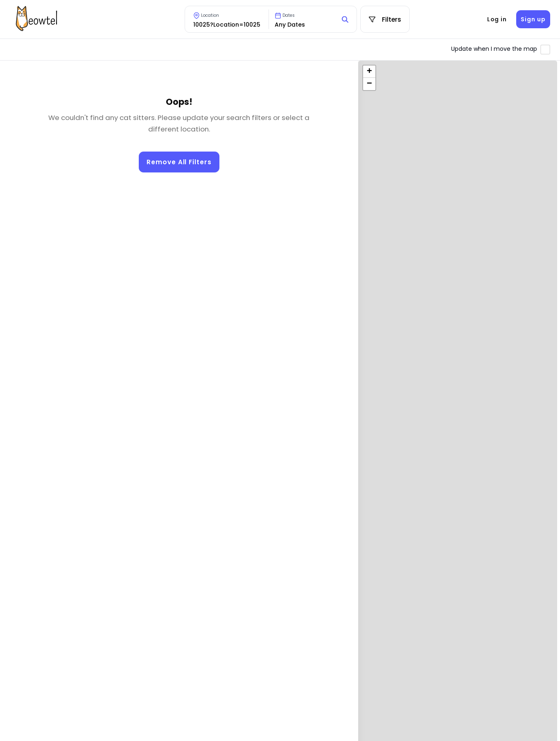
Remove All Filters (179, 162)
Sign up (533, 19)
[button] (369, 72)
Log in (497, 19)
